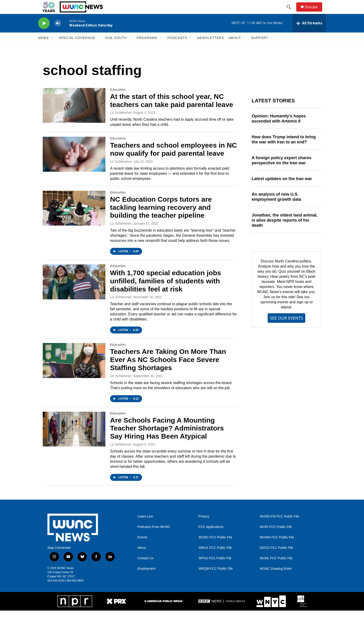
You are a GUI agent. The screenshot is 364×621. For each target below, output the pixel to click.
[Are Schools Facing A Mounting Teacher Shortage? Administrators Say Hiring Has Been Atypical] (74, 440)
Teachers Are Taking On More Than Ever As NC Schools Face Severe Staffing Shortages (168, 370)
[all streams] (309, 34)
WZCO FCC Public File (276, 558)
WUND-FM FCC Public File (279, 527)
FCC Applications (211, 537)
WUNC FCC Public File (215, 548)
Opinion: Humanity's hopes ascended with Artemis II (279, 129)
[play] (44, 34)
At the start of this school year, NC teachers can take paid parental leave (172, 111)
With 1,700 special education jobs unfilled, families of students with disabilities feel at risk (166, 291)
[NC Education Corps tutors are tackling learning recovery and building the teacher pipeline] (74, 219)
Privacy (204, 527)
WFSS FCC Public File (215, 569)
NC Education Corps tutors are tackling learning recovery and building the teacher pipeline (161, 218)
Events (142, 548)
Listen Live (145, 527)
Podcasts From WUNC (154, 537)
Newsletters (211, 48)
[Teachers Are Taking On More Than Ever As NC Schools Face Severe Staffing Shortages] (74, 371)
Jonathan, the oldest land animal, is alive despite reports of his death (285, 231)
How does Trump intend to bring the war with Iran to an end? (284, 150)
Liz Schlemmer (121, 123)
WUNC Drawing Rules (276, 579)
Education (118, 100)
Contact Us (145, 569)
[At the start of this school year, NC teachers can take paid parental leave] (74, 116)
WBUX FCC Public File (215, 558)
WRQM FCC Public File (216, 579)
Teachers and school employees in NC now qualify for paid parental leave (173, 160)
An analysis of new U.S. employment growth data (276, 207)
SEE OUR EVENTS (286, 328)
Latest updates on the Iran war (282, 189)
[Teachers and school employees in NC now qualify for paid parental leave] (74, 165)
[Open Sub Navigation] (52, 48)
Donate (314, 12)
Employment (146, 579)
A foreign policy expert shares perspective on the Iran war (281, 171)
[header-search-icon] (291, 12)
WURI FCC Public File (276, 537)
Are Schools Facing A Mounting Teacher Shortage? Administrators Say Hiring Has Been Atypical (167, 439)
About (142, 558)
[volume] (58, 34)
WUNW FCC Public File (277, 548)
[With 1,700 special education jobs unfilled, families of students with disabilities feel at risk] (74, 292)
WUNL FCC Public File (276, 569)
